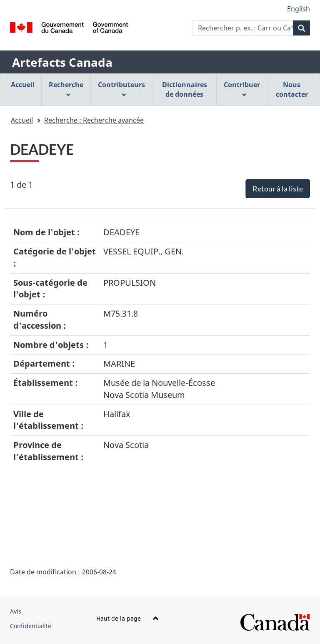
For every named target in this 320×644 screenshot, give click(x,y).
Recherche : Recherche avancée (94, 120)
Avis (16, 611)
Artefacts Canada (62, 62)
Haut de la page (127, 618)
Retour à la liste (278, 189)
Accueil (22, 120)
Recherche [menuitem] (66, 89)
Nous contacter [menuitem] (292, 89)
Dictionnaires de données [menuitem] (185, 89)
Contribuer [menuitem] (242, 89)
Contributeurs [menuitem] (121, 89)
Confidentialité (31, 626)
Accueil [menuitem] (23, 85)
